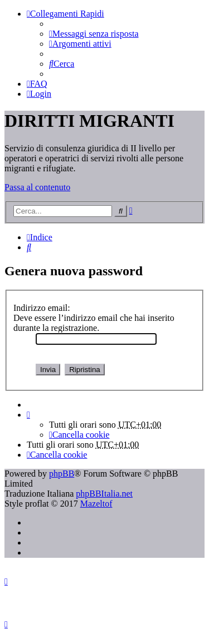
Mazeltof (96, 504)
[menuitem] (94, 34)
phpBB (62, 474)
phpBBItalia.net (104, 494)
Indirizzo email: (42, 308)
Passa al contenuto (37, 187)
